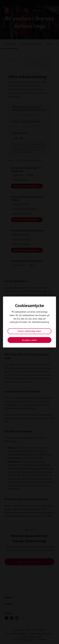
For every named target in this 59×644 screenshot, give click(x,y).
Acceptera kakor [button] (29, 340)
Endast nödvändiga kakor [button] (30, 331)
